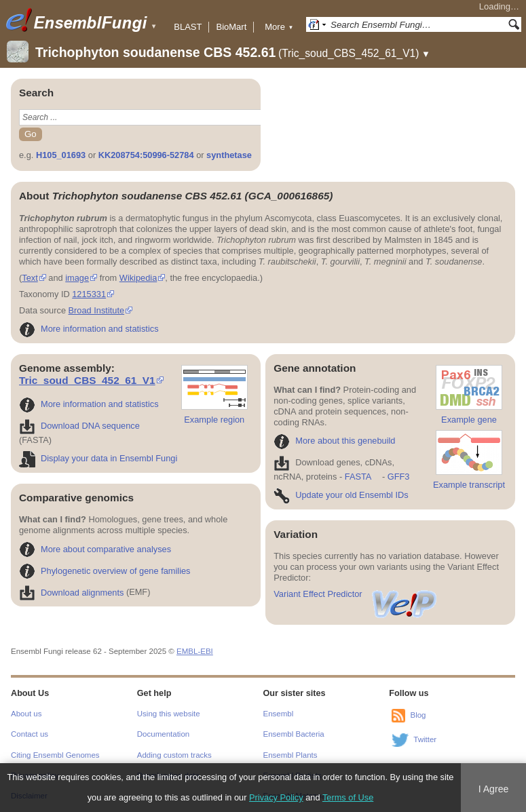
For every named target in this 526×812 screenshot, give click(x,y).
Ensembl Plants (290, 755)
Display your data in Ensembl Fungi (98, 458)
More (279, 27)
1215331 (89, 294)
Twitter (425, 739)
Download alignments (71, 593)
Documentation (163, 734)
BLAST (188, 27)
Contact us (30, 734)
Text (30, 278)
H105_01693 (61, 155)
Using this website (169, 714)
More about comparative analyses (95, 549)
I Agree (494, 789)
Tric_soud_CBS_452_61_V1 (87, 380)
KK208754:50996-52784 (146, 155)
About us (26, 714)
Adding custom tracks (174, 755)
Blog (418, 715)
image (77, 278)
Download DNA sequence (79, 426)
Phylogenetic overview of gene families (105, 571)
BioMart (231, 27)
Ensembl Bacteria (294, 734)
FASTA (358, 477)
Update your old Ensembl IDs (341, 495)
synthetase (229, 155)
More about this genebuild (334, 441)
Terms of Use (348, 797)
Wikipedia (138, 278)
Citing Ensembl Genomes (55, 755)
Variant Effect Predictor (356, 594)
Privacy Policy (276, 797)
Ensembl (279, 714)
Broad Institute (97, 310)
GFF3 (398, 477)
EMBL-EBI (195, 651)
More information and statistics (89, 329)
